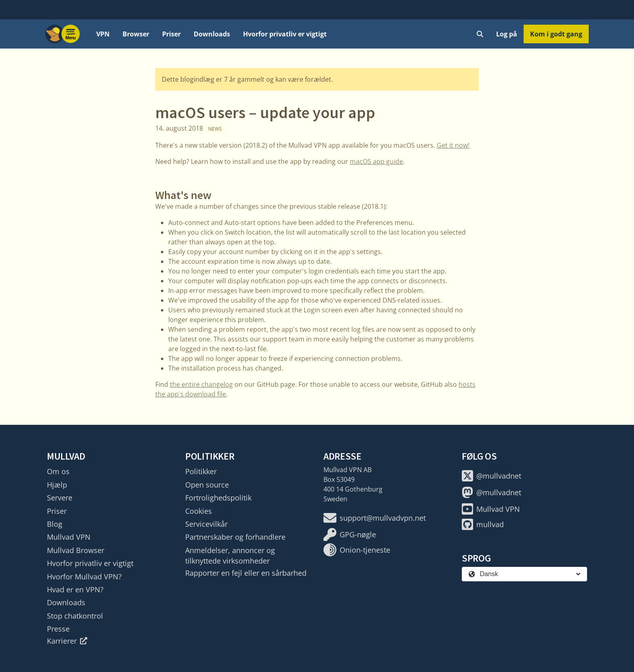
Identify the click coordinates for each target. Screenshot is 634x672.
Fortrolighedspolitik (218, 498)
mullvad (483, 524)
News (215, 129)
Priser (171, 34)
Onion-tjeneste (357, 550)
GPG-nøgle (350, 534)
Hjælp (57, 485)
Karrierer (67, 641)
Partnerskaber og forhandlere (235, 537)
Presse (58, 629)
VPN (103, 34)
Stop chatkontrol (75, 616)
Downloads (212, 34)
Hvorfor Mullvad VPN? (84, 577)
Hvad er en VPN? (75, 589)
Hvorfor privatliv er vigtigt (285, 34)
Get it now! (453, 145)
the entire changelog (201, 384)
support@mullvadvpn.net (375, 518)
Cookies (199, 511)
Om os (58, 471)
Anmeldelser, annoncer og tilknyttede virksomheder (230, 555)
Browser (136, 34)
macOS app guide (376, 161)
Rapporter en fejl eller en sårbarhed (246, 573)
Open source (207, 485)
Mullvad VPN (69, 537)
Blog (55, 524)
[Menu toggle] (71, 34)
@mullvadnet (491, 476)
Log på (507, 34)
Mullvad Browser (76, 550)
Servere (60, 498)
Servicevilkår (206, 524)
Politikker (201, 471)
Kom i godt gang (556, 34)
